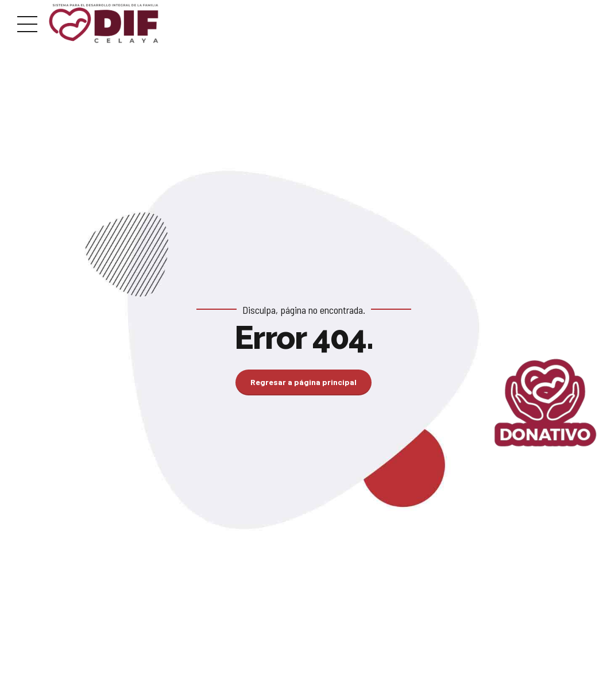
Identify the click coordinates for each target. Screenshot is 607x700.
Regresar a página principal (303, 382)
